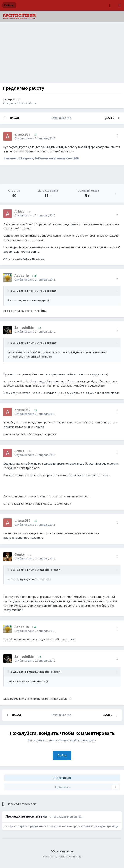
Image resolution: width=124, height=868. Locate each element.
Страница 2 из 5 (62, 118)
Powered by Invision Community (62, 857)
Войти (62, 755)
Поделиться (62, 778)
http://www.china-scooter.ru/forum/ (54, 381)
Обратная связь (62, 851)
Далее (110, 118)
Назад (14, 118)
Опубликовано (35, 138)
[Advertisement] (62, 54)
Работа (31, 103)
